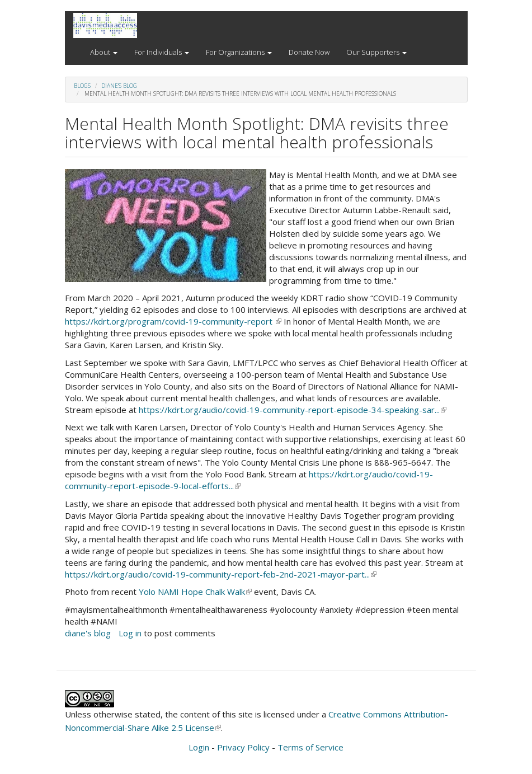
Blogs (82, 86)
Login (199, 747)
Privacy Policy (243, 747)
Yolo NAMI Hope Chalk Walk (195, 592)
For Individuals (162, 52)
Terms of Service (310, 747)
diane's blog (119, 86)
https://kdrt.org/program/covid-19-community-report (173, 321)
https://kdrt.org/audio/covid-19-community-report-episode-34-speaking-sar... (293, 410)
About (104, 52)
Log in (130, 633)
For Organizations (239, 52)
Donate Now (309, 52)
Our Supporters (376, 52)
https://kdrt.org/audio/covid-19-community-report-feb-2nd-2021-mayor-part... (221, 574)
